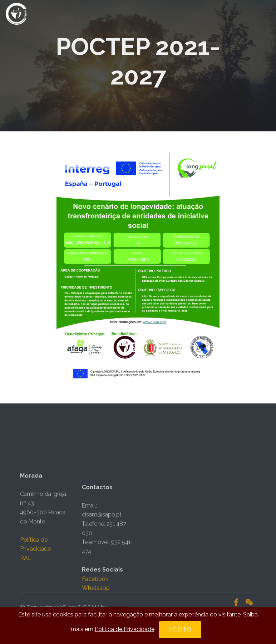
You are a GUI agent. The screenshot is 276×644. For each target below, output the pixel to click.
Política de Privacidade (125, 629)
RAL (26, 580)
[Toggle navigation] (265, 12)
